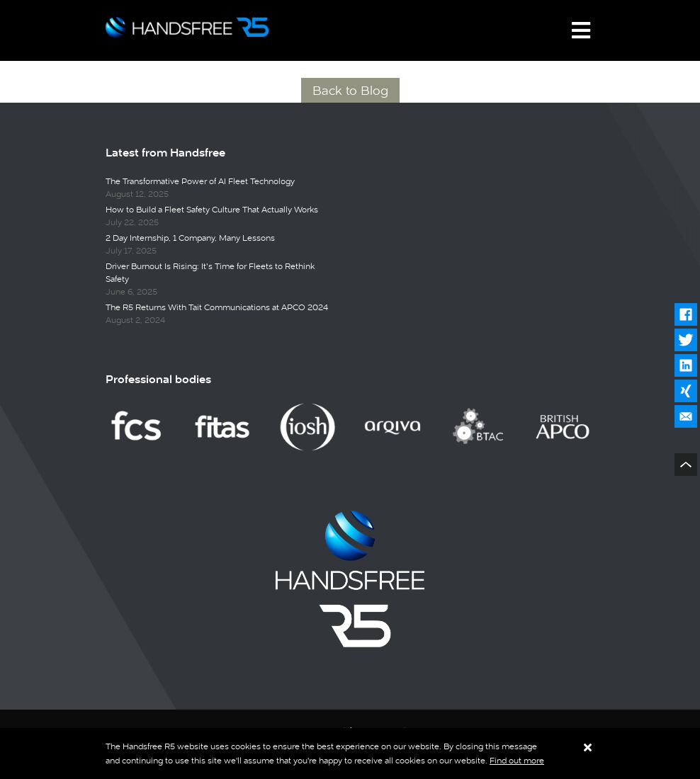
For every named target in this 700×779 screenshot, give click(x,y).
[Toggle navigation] (581, 30)
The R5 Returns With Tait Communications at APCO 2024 (217, 307)
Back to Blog (350, 90)
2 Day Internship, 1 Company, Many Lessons (190, 238)
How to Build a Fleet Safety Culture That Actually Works (212, 210)
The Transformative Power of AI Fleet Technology (200, 181)
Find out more (517, 761)
